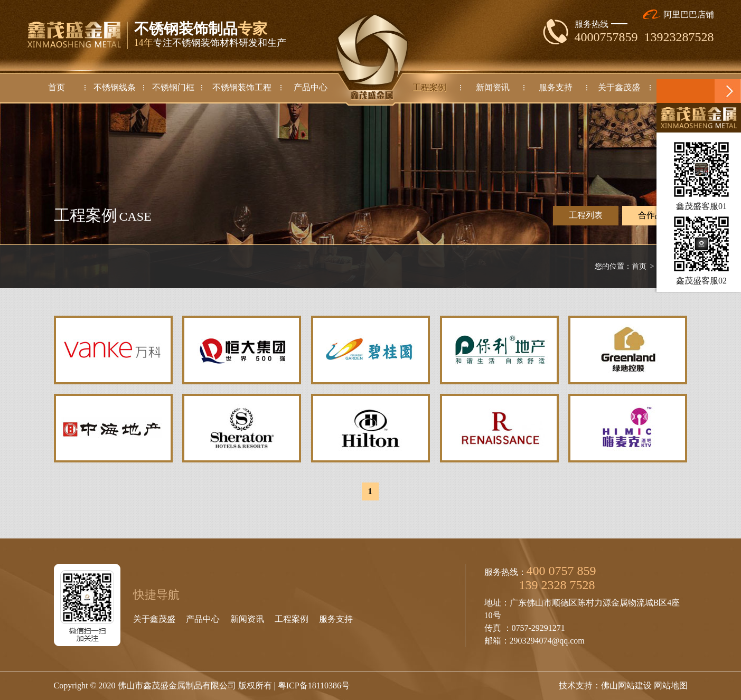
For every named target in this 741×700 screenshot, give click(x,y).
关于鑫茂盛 (154, 619)
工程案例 (292, 619)
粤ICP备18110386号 (314, 685)
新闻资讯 (247, 619)
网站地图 (671, 685)
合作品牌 (655, 216)
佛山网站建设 (626, 685)
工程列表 (586, 215)
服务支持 (336, 619)
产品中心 (203, 619)
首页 (639, 266)
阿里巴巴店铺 (678, 15)
